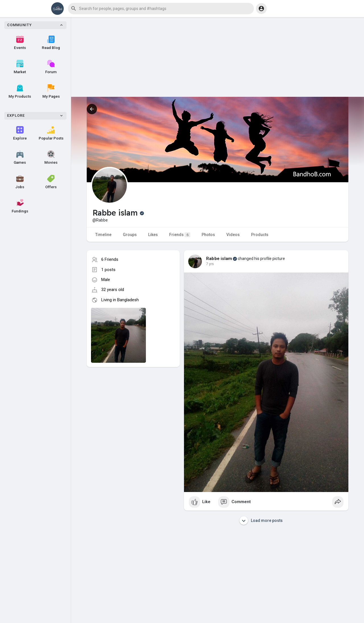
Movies (51, 157)
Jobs (20, 182)
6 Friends (110, 259)
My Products (20, 91)
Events (20, 43)
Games (20, 157)
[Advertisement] (218, 57)
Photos (208, 235)
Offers (51, 182)
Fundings (20, 206)
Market (20, 67)
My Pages (51, 91)
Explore (20, 133)
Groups (130, 235)
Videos (233, 235)
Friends (180, 235)
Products (260, 235)
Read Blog (51, 43)
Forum (51, 67)
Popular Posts (51, 133)
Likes (153, 235)
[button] (161, 9)
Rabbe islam (219, 259)
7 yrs (210, 264)
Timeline (103, 235)
